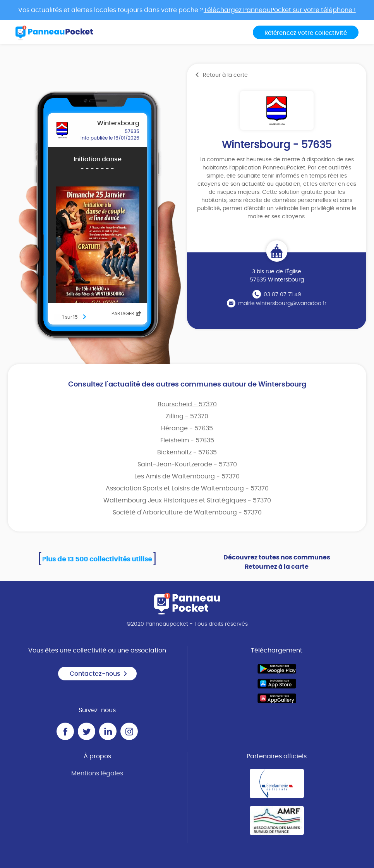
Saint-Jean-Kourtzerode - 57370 (187, 464)
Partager (126, 314)
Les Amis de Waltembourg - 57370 (187, 476)
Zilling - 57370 (187, 416)
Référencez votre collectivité (306, 33)
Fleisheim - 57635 (187, 440)
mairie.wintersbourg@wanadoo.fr (282, 304)
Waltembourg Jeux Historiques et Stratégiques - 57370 (187, 500)
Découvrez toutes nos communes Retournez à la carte (277, 562)
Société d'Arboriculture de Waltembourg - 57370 (187, 513)
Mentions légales (97, 773)
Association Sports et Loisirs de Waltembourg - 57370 (187, 488)
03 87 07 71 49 (282, 295)
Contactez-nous (99, 674)
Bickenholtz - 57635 (187, 452)
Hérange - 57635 (187, 428)
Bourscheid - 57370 (187, 404)
